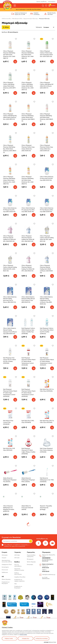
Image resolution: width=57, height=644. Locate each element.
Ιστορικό (4, 558)
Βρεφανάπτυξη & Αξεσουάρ (31, 19)
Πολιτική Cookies (23, 635)
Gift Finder (17, 555)
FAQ (15, 584)
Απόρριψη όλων (26, 639)
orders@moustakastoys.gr (49, 575)
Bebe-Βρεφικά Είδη (17, 19)
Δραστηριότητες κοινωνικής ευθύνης (7, 561)
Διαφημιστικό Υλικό (7, 565)
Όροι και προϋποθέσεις (18, 565)
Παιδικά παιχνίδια (6, 19)
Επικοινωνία (5, 570)
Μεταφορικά (30, 559)
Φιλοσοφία (5, 555)
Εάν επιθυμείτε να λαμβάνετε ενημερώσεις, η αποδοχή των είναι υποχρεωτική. (16, 546)
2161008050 (46, 558)
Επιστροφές (30, 565)
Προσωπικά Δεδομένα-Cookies (19, 570)
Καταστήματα (52, 2)
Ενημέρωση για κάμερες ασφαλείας (19, 580)
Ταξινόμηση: (39, 27)
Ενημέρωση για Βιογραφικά (6, 583)
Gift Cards (17, 558)
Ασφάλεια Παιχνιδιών (20, 577)
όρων (13, 546)
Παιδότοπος (5, 572)
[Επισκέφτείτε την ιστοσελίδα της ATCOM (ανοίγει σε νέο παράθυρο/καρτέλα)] (50, 642)
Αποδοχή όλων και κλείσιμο (42, 639)
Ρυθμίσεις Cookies (9, 639)
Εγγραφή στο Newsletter (11, 537)
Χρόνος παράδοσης (42, 2)
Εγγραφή (31, 541)
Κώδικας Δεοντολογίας (18, 574)
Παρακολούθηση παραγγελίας (31, 556)
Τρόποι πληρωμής (31, 562)
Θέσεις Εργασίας (6, 579)
